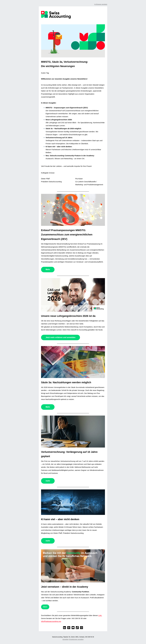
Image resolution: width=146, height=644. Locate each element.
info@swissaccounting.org (51, 621)
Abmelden (66, 639)
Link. (100, 615)
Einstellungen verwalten (76, 639)
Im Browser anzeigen (101, 4)
